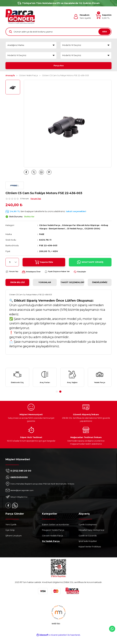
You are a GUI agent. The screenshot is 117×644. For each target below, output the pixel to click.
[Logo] (20, 17)
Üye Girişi (10, 537)
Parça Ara (59, 65)
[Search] (58, 32)
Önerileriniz (100, 287)
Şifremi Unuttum (14, 542)
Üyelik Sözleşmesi (88, 531)
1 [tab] (57, 398)
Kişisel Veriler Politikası (90, 554)
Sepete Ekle (44, 266)
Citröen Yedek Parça (51, 226)
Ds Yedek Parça (51, 548)
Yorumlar (45, 287)
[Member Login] (82, 17)
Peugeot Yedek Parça (53, 537)
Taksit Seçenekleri (72, 287)
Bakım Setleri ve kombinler (56, 531)
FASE (42, 238)
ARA (105, 32)
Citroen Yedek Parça (52, 542)
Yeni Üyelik (11, 531)
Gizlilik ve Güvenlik (88, 542)
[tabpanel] (17, 383)
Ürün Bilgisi (17, 287)
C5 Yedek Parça (86, 230)
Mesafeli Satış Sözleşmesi (91, 537)
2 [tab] (60, 398)
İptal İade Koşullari (88, 548)
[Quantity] (12, 266)
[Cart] (104, 17)
